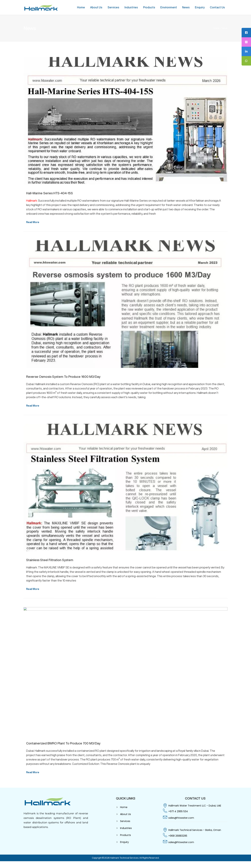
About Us (96, 7)
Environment (169, 7)
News (186, 7)
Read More (33, 222)
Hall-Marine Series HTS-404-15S (50, 193)
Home (81, 7)
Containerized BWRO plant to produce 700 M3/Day (63, 743)
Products (149, 7)
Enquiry (200, 7)
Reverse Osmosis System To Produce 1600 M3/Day (63, 377)
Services (113, 7)
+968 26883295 (178, 836)
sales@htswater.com (181, 818)
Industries (131, 7)
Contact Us (217, 7)
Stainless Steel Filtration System (50, 560)
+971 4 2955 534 (178, 811)
